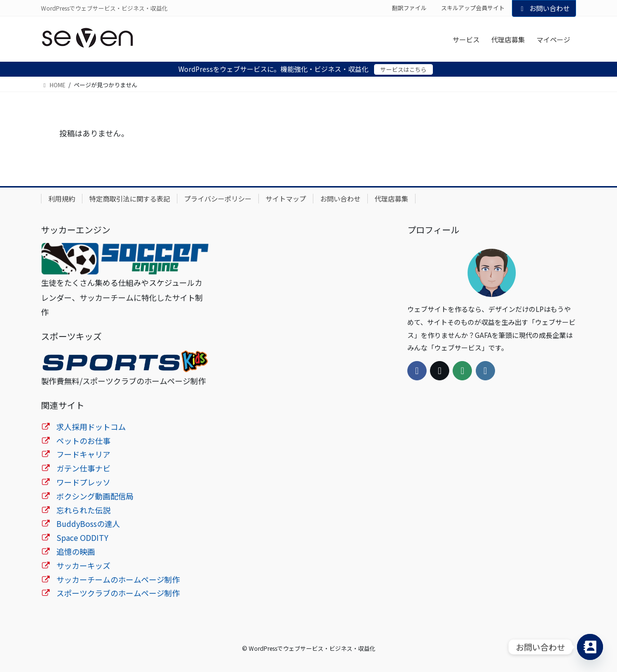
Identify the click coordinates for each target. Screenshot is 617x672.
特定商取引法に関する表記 (130, 199)
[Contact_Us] (590, 647)
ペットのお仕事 (83, 441)
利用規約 (62, 199)
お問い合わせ (544, 8)
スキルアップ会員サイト (473, 8)
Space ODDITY (82, 538)
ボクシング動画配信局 (95, 496)
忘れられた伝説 (83, 510)
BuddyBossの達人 (88, 524)
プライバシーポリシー (218, 199)
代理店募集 (391, 199)
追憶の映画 (76, 551)
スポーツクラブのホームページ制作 (118, 593)
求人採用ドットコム (91, 427)
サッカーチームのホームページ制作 (118, 579)
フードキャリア (83, 454)
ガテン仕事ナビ (83, 468)
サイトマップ (286, 199)
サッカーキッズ (83, 565)
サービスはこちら (403, 69)
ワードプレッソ (83, 482)
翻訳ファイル (409, 8)
